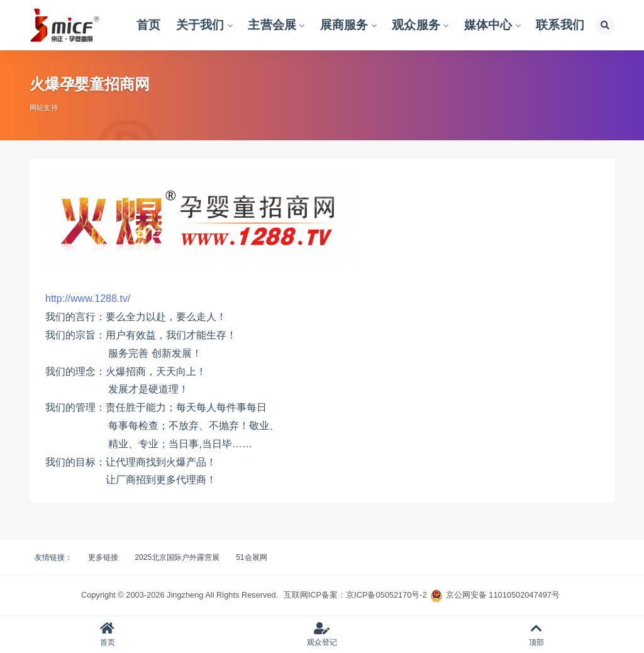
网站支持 (44, 108)
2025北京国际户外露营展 (177, 557)
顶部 (537, 634)
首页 (107, 634)
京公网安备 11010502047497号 (503, 595)
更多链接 (103, 557)
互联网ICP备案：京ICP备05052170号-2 (355, 595)
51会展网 (251, 557)
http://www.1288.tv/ (88, 299)
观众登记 (322, 634)
